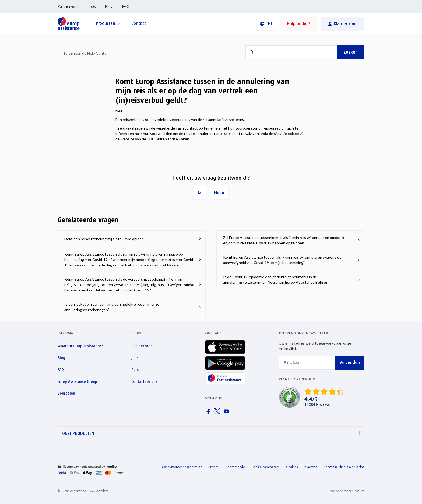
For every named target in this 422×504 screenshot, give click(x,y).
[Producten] (108, 23)
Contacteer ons (144, 381)
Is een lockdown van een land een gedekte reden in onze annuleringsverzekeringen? (112, 307)
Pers (135, 370)
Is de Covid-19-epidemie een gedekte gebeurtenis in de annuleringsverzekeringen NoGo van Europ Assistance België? (275, 279)
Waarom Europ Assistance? (80, 346)
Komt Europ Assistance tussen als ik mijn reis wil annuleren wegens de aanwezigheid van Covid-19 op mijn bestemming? (282, 260)
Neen (219, 192)
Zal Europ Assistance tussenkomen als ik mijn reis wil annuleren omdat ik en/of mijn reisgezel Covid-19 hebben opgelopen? (284, 240)
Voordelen (66, 393)
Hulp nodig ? (299, 24)
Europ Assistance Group (77, 381)
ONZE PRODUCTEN (212, 433)
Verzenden (350, 362)
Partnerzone (68, 6)
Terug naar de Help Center (85, 53)
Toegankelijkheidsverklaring (344, 467)
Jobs (92, 6)
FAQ (126, 6)
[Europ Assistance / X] (218, 413)
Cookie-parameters (265, 467)
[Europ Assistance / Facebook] (209, 413)
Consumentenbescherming (182, 467)
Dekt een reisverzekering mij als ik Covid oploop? (105, 239)
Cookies (292, 467)
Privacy (214, 467)
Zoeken (351, 52)
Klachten (311, 467)
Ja (200, 192)
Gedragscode (235, 467)
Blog (109, 6)
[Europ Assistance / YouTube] (227, 413)
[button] (266, 24)
